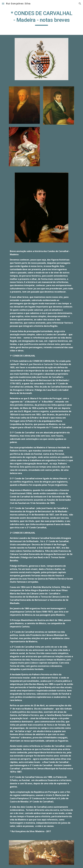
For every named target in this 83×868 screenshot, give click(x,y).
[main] (41, 18)
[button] (3, 4)
